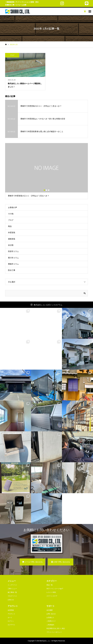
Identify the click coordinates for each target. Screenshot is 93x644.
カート (10, 618)
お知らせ (11, 600)
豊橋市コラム (13, 264)
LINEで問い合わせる (62, 562)
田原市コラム (13, 251)
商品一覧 (50, 585)
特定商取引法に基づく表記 (56, 628)
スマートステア (52, 596)
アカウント (11, 614)
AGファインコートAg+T (55, 589)
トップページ (12, 585)
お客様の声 (13, 207)
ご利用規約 (50, 625)
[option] (46, 171)
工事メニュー (12, 589)
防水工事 (12, 270)
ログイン (11, 621)
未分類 (11, 245)
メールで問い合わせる (34, 562)
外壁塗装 (12, 233)
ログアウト (11, 625)
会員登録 (11, 610)
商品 (10, 226)
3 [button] (49, 190)
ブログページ (12, 596)
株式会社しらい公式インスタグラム (48, 305)
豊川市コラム (13, 258)
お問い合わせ (51, 614)
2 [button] (46, 190)
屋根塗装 (12, 239)
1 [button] (44, 190)
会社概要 (50, 610)
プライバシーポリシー (54, 632)
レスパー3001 (51, 592)
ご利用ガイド (51, 621)
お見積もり (50, 618)
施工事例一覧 (12, 592)
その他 (11, 214)
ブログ (11, 220)
